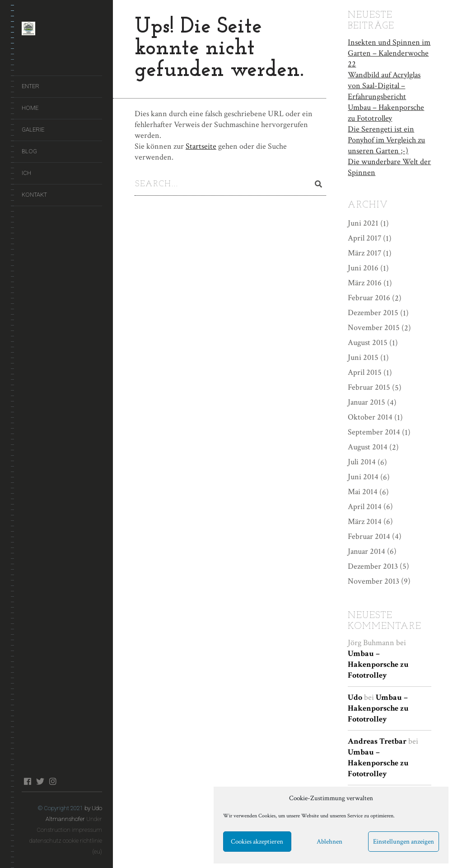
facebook (27, 781)
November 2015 (374, 327)
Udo (355, 696)
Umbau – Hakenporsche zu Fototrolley (386, 111)
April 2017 (364, 237)
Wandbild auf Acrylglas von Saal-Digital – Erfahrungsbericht (384, 84)
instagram (53, 781)
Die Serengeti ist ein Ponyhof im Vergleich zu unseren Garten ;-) (386, 139)
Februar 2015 (369, 386)
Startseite (201, 146)
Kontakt (34, 195)
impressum (87, 830)
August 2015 (368, 342)
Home (30, 108)
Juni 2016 (363, 267)
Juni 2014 (363, 476)
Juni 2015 (363, 356)
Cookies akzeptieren (257, 842)
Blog (29, 151)
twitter (40, 781)
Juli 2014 (362, 461)
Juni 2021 (363, 222)
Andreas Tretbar (377, 740)
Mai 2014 (363, 491)
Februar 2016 (369, 297)
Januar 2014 (367, 550)
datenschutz (45, 841)
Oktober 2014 (370, 416)
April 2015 (365, 371)
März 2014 (365, 521)
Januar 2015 (367, 401)
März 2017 (364, 252)
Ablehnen (329, 842)
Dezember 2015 (373, 312)
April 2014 (365, 506)
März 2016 (365, 282)
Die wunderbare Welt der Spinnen (389, 166)
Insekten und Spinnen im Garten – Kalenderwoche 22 (389, 52)
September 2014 (374, 431)
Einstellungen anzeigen (404, 842)
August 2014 (368, 446)
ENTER (30, 86)
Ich (26, 173)
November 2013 (374, 580)
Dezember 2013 (373, 565)
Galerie (33, 130)
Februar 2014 (369, 535)
